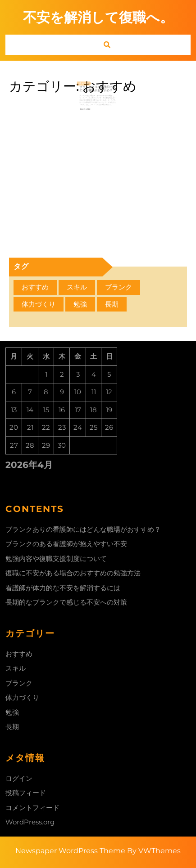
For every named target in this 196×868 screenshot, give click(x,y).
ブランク (19, 683)
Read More (88, 108)
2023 (89, 87)
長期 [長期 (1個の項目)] (112, 304)
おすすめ (19, 654)
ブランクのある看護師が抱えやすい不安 (66, 544)
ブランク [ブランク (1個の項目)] (119, 287)
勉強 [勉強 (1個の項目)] (80, 304)
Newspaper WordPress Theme (70, 851)
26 (86, 87)
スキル (16, 668)
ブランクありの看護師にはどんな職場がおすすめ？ (98, 91)
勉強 (12, 712)
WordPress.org (30, 822)
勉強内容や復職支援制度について (56, 559)
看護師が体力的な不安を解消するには (63, 588)
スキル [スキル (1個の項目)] (77, 287)
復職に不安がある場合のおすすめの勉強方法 (73, 573)
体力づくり (22, 697)
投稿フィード (26, 793)
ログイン (19, 778)
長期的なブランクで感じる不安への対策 (66, 602)
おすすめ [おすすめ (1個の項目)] (35, 287)
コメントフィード (32, 808)
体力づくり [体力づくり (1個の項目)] (39, 304)
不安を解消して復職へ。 (98, 17)
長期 (12, 727)
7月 (84, 87)
